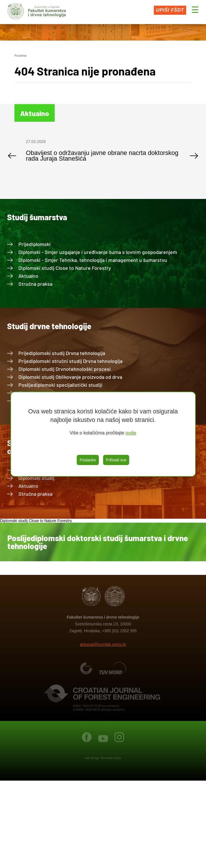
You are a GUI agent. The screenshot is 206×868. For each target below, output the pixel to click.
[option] (103, 153)
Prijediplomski (35, 244)
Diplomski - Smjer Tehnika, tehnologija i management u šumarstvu (93, 260)
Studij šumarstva (37, 217)
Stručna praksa (35, 284)
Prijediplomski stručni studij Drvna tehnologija (70, 361)
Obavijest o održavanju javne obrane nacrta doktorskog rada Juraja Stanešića (102, 156)
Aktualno (28, 276)
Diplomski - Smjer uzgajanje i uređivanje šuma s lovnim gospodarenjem (98, 252)
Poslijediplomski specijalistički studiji (60, 385)
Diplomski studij (36, 478)
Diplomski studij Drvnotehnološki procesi (65, 369)
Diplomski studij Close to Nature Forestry (65, 268)
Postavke (88, 460)
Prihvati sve (116, 460)
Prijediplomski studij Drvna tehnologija (62, 353)
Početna (20, 55)
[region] (103, 434)
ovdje (131, 433)
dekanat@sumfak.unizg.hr (103, 644)
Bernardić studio (111, 758)
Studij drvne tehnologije (49, 326)
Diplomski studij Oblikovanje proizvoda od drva (70, 377)
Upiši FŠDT (170, 10)
